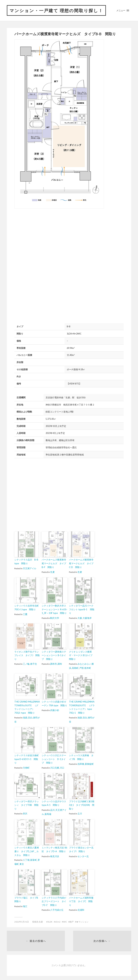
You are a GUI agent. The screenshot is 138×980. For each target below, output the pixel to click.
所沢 (25, 811)
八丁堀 (26, 857)
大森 (80, 617)
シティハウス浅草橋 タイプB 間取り (81, 756)
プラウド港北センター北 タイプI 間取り (82, 847)
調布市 (54, 663)
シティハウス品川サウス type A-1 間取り (54, 801)
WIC (65, 919)
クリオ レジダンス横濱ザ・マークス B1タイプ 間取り (82, 655)
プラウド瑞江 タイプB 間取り (27, 897)
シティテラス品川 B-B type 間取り (26, 562)
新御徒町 (89, 762)
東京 (22, 861)
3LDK (50, 919)
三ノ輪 (26, 663)
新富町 (34, 857)
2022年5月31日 (22, 919)
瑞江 (25, 903)
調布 (60, 663)
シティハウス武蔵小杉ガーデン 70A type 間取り (54, 702)
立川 (80, 811)
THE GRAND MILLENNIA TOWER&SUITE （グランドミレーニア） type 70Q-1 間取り (81, 706)
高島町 (75, 667)
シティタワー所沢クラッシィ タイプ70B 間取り (27, 803)
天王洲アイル (30, 568)
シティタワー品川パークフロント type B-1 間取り (82, 609)
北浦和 (81, 907)
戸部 (81, 667)
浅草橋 (81, 762)
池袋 (25, 716)
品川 (52, 808)
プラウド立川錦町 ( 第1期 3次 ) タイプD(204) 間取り (82, 803)
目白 (30, 716)
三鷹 (25, 614)
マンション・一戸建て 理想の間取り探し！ (58, 10)
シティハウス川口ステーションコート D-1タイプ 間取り (54, 757)
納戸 (72, 919)
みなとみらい (84, 663)
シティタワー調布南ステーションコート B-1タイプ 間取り (54, 655)
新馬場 (48, 812)
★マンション (82, 919)
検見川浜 (55, 854)
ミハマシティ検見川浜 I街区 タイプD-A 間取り (54, 847)
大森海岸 (87, 617)
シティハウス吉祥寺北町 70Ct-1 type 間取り (27, 607)
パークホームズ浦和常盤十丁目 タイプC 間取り (81, 899)
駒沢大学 (55, 617)
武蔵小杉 (55, 709)
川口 (62, 766)
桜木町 (88, 667)
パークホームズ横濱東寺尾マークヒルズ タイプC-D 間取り (81, 564)
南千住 (34, 663)
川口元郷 (55, 766)
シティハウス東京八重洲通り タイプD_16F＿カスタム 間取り (27, 849)
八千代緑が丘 (57, 907)
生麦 (52, 572)
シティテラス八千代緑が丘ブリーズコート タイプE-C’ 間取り (54, 899)
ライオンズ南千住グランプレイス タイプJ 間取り (27, 655)
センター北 (83, 854)
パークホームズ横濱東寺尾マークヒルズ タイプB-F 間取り (54, 564)
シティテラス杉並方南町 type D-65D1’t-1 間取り (27, 757)
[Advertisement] (43, 238)
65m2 (58, 919)
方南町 (26, 766)
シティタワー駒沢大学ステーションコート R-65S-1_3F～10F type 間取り (54, 609)
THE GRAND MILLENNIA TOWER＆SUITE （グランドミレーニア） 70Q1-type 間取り (27, 706)
